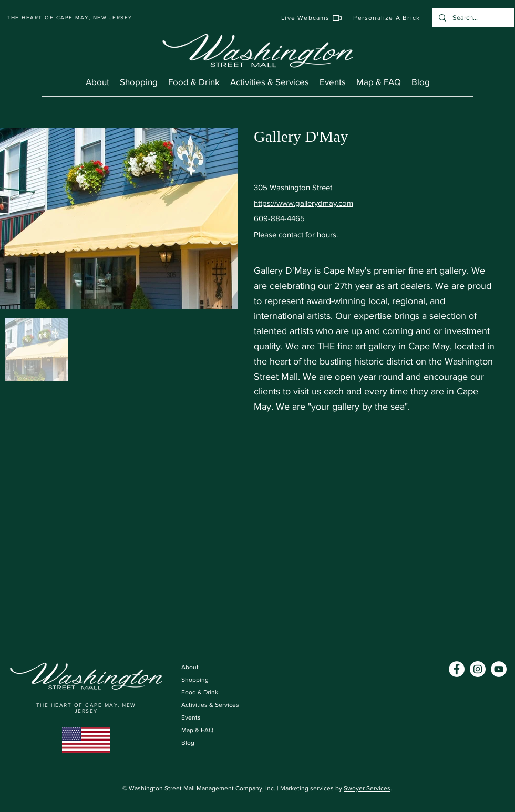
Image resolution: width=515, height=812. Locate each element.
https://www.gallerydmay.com (303, 203)
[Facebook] (457, 669)
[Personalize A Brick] (387, 18)
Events (191, 717)
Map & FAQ (197, 730)
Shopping (195, 680)
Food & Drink (200, 692)
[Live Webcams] (312, 18)
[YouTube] (499, 669)
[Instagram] (478, 669)
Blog (188, 743)
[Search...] (472, 18)
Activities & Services (210, 705)
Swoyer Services (367, 788)
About (190, 667)
